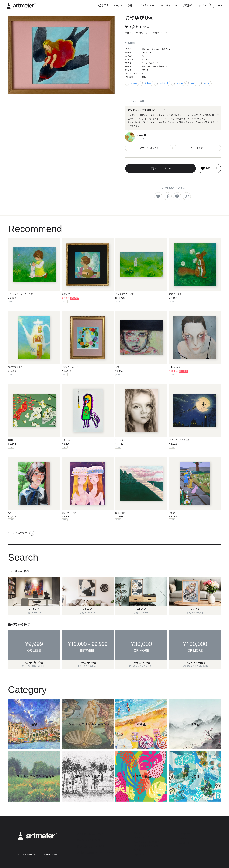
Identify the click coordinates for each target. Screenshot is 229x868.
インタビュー (147, 5)
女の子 (178, 84)
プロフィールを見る (149, 148)
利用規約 (138, 833)
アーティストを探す (124, 5)
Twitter (183, 838)
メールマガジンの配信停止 (147, 846)
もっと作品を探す (21, 533)
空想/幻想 (162, 84)
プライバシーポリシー (145, 837)
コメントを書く (197, 148)
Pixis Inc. (37, 855)
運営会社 (138, 850)
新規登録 (187, 5)
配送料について (160, 33)
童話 (191, 84)
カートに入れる (161, 168)
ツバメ (205, 84)
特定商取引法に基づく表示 (147, 842)
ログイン (201, 5)
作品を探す (102, 5)
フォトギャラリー (168, 5)
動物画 (146, 84)
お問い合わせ (140, 855)
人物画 (132, 84)
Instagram (184, 833)
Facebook (184, 843)
